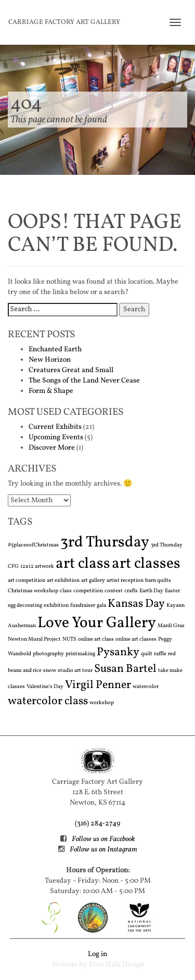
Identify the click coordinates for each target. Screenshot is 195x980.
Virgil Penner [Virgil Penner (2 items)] (98, 685)
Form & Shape (51, 391)
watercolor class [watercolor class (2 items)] (48, 701)
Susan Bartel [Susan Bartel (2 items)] (125, 669)
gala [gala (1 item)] (101, 606)
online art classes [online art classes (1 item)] (136, 639)
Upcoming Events (56, 437)
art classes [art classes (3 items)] (146, 564)
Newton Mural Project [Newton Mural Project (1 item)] (34, 639)
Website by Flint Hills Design (98, 965)
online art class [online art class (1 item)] (96, 639)
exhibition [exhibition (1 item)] (56, 606)
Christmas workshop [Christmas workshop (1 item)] (33, 591)
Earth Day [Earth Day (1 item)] (151, 591)
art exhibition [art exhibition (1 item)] (63, 581)
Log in (97, 954)
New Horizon (50, 360)
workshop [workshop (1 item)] (102, 703)
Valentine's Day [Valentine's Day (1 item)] (45, 687)
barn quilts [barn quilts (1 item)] (158, 581)
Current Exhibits (55, 427)
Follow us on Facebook (103, 839)
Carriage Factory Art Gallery (64, 22)
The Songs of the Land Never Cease (84, 381)
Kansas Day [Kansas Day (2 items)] (136, 604)
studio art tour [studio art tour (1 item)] (75, 671)
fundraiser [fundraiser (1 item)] (83, 606)
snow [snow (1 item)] (50, 671)
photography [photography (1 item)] (48, 654)
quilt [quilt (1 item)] (147, 654)
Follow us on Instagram (103, 850)
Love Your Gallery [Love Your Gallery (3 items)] (97, 623)
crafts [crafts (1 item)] (131, 591)
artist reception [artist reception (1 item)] (125, 581)
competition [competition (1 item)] (88, 591)
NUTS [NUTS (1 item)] (69, 639)
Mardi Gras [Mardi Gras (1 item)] (171, 626)
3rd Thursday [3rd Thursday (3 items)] (105, 543)
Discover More (52, 448)
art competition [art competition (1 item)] (27, 581)
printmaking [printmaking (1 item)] (80, 654)
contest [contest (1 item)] (114, 591)
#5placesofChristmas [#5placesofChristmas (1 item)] (33, 545)
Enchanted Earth (55, 349)
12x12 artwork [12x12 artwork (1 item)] (37, 567)
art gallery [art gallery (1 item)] (93, 581)
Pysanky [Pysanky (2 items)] (118, 652)
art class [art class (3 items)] (83, 564)
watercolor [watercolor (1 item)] (146, 687)
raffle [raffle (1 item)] (160, 654)
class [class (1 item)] (66, 591)
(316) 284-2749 (97, 824)
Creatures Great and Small (71, 370)
